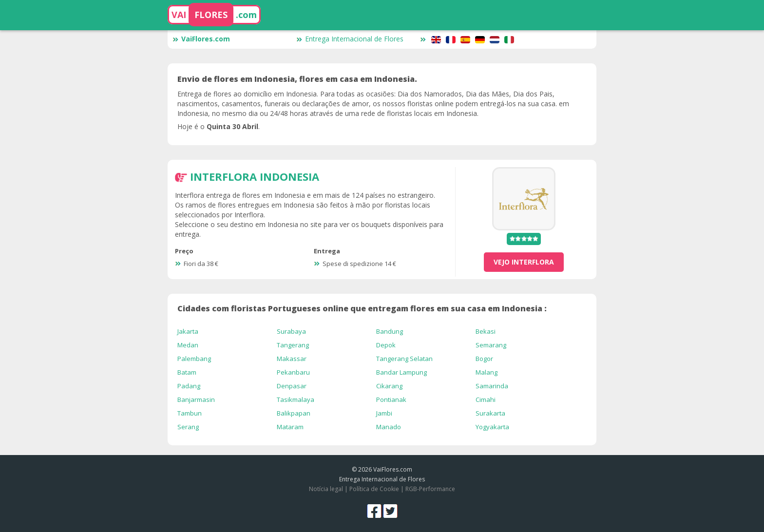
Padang (189, 386)
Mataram (290, 427)
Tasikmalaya (296, 399)
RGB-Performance (430, 489)
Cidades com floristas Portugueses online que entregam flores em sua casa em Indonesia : (362, 308)
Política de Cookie (374, 489)
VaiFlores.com (201, 39)
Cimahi (486, 399)
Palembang (194, 359)
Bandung (390, 331)
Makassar (292, 359)
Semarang (491, 345)
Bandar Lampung (401, 372)
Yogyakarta (492, 427)
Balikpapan (294, 413)
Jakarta (188, 331)
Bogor (484, 359)
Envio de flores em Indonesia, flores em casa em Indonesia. (297, 79)
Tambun (190, 413)
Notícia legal (326, 489)
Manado (389, 427)
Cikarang (389, 386)
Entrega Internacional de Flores (350, 39)
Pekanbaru (293, 372)
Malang (487, 372)
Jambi (384, 413)
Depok (386, 345)
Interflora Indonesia (255, 176)
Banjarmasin (196, 399)
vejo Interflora (524, 262)
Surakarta (490, 413)
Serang (188, 427)
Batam (187, 372)
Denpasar (292, 386)
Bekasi (486, 331)
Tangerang (293, 345)
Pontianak (391, 399)
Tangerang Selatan (404, 359)
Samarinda (492, 386)
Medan (188, 345)
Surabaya (291, 331)
